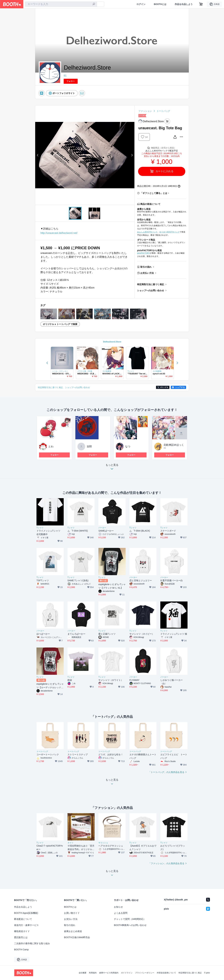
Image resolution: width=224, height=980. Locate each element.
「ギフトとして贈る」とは (154, 193)
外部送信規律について (166, 973)
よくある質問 (121, 913)
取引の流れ (146, 267)
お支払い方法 (147, 273)
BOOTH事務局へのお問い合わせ (130, 925)
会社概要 (83, 973)
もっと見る (112, 468)
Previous (38, 155)
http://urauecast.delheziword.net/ (59, 233)
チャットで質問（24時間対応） (130, 919)
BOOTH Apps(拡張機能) (26, 913)
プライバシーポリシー (145, 973)
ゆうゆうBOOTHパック (170, 232)
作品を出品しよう (184, 4)
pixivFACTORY (144, 253)
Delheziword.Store (112, 342)
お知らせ (118, 907)
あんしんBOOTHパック (147, 232)
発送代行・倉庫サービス (26, 925)
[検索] (94, 4)
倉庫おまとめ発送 (73, 931)
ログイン (141, 4)
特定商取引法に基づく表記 (151, 284)
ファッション (145, 111)
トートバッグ (163, 111)
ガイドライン (127, 973)
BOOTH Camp (21, 950)
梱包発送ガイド (22, 931)
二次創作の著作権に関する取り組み (32, 943)
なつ (128, 446)
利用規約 (93, 973)
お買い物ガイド (72, 913)
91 (65, 76)
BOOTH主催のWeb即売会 (77, 937)
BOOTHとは (160, 4)
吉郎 (89, 446)
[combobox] (61, 4)
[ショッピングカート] (201, 4)
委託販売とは (21, 937)
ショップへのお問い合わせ (151, 290)
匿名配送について (23, 919)
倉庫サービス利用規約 (109, 973)
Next (132, 155)
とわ (51, 446)
